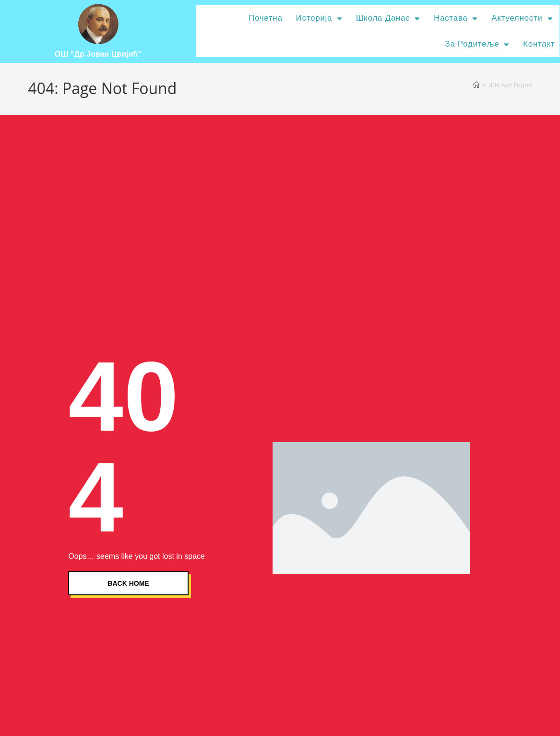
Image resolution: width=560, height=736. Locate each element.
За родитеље (477, 44)
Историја (319, 18)
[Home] (476, 85)
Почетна (266, 18)
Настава (456, 18)
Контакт (539, 44)
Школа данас (388, 18)
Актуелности (522, 18)
